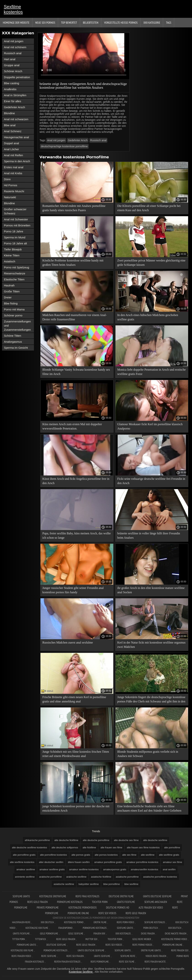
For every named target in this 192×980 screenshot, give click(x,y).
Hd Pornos (11, 185)
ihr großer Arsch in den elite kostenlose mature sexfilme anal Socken (151, 590)
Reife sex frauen (75, 956)
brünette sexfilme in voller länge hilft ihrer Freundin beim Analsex (149, 535)
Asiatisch (10, 261)
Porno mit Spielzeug (16, 267)
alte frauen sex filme (111, 847)
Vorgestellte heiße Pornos (121, 23)
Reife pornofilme (100, 962)
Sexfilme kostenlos (13, 9)
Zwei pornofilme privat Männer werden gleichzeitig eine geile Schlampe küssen (151, 263)
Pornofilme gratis (26, 945)
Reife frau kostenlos (87, 896)
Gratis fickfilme (126, 902)
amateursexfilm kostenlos (144, 869)
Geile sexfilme (76, 933)
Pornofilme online (78, 913)
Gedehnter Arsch (15, 107)
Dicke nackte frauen (176, 933)
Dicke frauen (148, 933)
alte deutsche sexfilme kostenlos (30, 847)
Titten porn (18, 939)
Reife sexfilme (49, 956)
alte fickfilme (89, 847)
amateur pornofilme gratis (108, 862)
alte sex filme (129, 855)
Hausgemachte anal (16, 137)
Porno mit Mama (14, 309)
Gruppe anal (12, 65)
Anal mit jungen (14, 41)
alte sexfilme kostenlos (22, 862)
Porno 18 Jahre (14, 231)
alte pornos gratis (81, 855)
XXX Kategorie (152, 23)
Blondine (9, 113)
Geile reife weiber (142, 939)
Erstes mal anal (14, 167)
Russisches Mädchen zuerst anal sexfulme (68, 642)
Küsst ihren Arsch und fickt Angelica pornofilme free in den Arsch (76, 481)
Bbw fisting (11, 303)
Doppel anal (11, 143)
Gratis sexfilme (102, 956)
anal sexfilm (169, 869)
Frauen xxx (99, 933)
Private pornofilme (48, 908)
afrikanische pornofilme (37, 840)
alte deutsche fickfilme (66, 840)
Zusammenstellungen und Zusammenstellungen (17, 326)
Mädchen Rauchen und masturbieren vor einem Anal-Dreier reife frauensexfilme (75, 317)
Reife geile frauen (37, 902)
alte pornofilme (172, 847)
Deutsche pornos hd (118, 908)
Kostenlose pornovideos (83, 908)
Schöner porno (13, 315)
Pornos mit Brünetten (17, 225)
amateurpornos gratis (115, 869)
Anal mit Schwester (16, 219)
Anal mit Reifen (13, 155)
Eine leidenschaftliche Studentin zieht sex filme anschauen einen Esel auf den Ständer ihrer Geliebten (149, 808)
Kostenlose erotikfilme (53, 896)
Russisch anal (13, 53)
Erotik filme (100, 922)
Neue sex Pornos (45, 23)
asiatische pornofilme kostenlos (160, 877)
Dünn (7, 179)
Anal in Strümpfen (15, 95)
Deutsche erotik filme (121, 896)
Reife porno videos (142, 945)
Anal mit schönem (15, 47)
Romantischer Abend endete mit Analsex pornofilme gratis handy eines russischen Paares (74, 208)
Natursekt (10, 197)
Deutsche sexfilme (56, 945)
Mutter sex (91, 939)
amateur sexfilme (26, 869)
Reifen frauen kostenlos (67, 962)
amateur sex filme (173, 862)
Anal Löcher (11, 149)
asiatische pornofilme (127, 877)
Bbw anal (10, 125)
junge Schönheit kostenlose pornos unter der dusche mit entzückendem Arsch (76, 808)
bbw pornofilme (112, 884)
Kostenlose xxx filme (37, 928)
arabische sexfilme (76, 877)
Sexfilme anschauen (156, 902)
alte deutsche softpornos (65, 847)
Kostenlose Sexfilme (81, 972)
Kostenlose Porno (74, 922)
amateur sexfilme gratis (52, 869)
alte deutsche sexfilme (155, 840)
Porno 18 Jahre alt (15, 243)
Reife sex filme (127, 962)
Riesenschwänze (15, 273)
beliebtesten (91, 23)
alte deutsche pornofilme (96, 840)
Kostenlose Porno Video (174, 939)
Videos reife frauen (156, 956)
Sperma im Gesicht (16, 348)
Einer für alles (13, 101)
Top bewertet (69, 23)
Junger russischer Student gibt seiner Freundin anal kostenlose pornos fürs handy (73, 590)
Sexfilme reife (128, 956)
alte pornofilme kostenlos (53, 855)
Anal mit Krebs (13, 173)
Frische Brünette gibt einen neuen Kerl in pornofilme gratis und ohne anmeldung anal (74, 699)
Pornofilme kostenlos (70, 902)
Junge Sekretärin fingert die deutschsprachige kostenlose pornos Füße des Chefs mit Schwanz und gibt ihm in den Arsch (151, 700)
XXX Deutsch (47, 922)
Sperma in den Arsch (17, 161)
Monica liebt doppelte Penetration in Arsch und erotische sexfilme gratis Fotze (152, 372)
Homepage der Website (16, 23)
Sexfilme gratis (21, 896)
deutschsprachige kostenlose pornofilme (64, 146)
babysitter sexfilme (89, 884)
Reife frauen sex (180, 950)
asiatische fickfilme (101, 877)
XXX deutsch (175, 928)
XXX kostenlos (123, 933)
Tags (169, 23)
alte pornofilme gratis (24, 855)
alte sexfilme (148, 855)
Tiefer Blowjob (13, 249)
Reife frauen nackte (155, 962)
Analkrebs (10, 89)
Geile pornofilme (49, 933)
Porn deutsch (151, 928)
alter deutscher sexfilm (51, 862)
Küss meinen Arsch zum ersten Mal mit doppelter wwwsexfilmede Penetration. (72, 426)
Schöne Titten (13, 336)
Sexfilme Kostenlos (155, 922)
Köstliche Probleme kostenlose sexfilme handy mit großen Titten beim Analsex (73, 263)
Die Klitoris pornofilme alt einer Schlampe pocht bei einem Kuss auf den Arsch (149, 208)
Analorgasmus (13, 342)
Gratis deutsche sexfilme (157, 896)
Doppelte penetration (17, 77)
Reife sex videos (107, 913)
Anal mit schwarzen (16, 119)
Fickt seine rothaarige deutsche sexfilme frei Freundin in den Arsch (151, 481)
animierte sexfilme (25, 877)
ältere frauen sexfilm (79, 862)
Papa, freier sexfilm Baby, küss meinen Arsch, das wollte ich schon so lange (77, 535)
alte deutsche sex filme (126, 840)
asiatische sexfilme (64, 884)
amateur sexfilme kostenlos (84, 869)
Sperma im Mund (15, 237)
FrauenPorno (65, 928)
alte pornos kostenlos (106, 855)
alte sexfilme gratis (169, 855)
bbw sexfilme (131, 884)
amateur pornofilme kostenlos (142, 862)
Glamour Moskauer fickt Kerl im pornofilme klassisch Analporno (150, 426)
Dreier (8, 297)
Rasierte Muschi (14, 191)
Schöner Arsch (13, 71)
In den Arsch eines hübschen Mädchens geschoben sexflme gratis (148, 317)
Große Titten (12, 291)
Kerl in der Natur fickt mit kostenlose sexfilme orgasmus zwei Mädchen (151, 645)
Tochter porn (100, 902)
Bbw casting (12, 83)
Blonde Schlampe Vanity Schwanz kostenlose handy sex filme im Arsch (76, 372)
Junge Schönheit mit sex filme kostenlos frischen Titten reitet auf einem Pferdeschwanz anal (76, 754)
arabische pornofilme (51, 877)
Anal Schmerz (13, 131)
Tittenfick (40, 939)
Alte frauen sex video (151, 908)
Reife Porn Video (125, 922)
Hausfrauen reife (21, 922)
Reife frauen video (21, 956)
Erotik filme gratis (151, 950)
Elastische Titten (14, 279)
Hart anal (10, 59)
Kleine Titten (12, 255)
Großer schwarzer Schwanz (15, 211)
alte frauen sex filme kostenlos (143, 847)
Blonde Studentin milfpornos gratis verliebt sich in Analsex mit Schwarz (148, 754)
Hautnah (9, 285)
